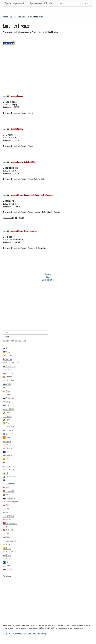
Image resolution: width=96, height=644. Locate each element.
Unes (6, 566)
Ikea (6, 452)
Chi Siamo (16, 634)
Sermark (8, 527)
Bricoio (7, 370)
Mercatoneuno (10, 502)
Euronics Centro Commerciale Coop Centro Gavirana (32, 195)
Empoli (48, 277)
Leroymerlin (9, 477)
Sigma (7, 537)
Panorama (8, 516)
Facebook (41, 634)
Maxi (6, 487)
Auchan (7, 356)
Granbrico (8, 445)
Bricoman (8, 373)
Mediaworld (9, 498)
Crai (6, 405)
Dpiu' (6, 420)
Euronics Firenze (16, 129)
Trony (7, 555)
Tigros (7, 548)
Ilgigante (8, 455)
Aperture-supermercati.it (16, 3)
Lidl (6, 480)
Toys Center (9, 552)
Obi (6, 509)
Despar (7, 416)
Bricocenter (9, 366)
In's (6, 459)
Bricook (8, 377)
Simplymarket (10, 541)
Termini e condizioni (29, 634)
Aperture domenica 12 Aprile (41, 3)
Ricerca (85, 3)
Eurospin (8, 434)
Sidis (6, 534)
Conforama (9, 398)
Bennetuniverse (11, 363)
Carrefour (9, 381)
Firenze (40, 17)
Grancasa (8, 448)
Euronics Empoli (16, 96)
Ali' (6, 348)
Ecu (6, 423)
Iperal (7, 466)
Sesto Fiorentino (48, 280)
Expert (7, 438)
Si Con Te (8, 530)
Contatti (7, 634)
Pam (6, 512)
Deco (7, 413)
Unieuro (8, 570)
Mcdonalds (9, 491)
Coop (7, 402)
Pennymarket (10, 523)
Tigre (7, 545)
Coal (6, 388)
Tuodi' (7, 559)
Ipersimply (9, 470)
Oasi (6, 505)
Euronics (22, 17)
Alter (6, 352)
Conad (7, 395)
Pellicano (8, 520)
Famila (7, 441)
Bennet (7, 359)
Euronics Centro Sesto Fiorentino (23, 231)
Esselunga (8, 427)
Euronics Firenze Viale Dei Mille (23, 162)
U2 (6, 562)
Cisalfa (7, 384)
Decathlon (9, 409)
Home (5, 17)
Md (6, 495)
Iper (6, 463)
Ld (5, 473)
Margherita (9, 484)
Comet (7, 391)
